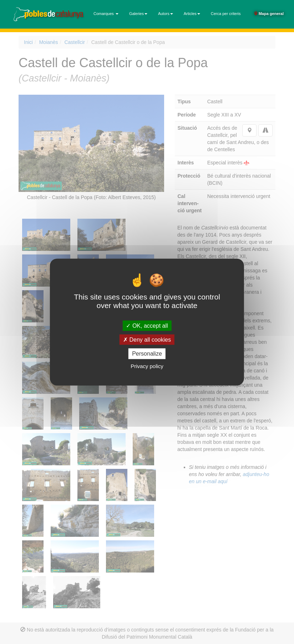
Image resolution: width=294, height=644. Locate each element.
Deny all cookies (147, 340)
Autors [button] (166, 14)
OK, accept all (147, 326)
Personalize (147, 354)
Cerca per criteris (226, 14)
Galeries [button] (138, 14)
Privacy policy (147, 366)
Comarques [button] (106, 14)
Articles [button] (192, 14)
